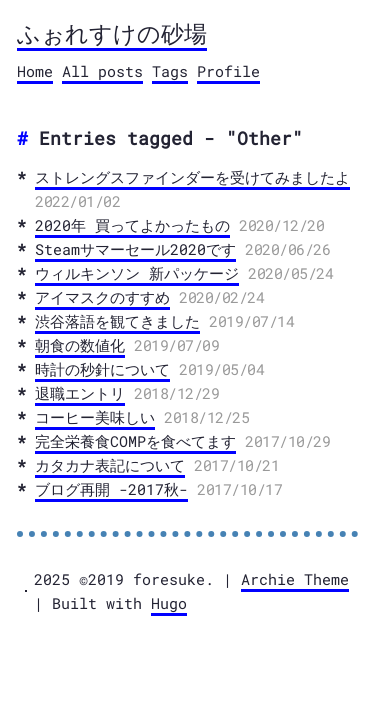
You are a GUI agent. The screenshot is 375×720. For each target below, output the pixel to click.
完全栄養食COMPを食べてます (135, 441)
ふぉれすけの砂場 (112, 33)
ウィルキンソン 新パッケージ (137, 273)
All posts (102, 71)
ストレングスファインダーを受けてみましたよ (192, 177)
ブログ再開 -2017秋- (111, 489)
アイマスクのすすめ (102, 297)
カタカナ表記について (110, 465)
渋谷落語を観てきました (117, 321)
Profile (228, 71)
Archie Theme (295, 579)
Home (35, 71)
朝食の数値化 (80, 345)
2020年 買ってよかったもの (132, 225)
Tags (170, 71)
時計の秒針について (102, 369)
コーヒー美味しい (95, 417)
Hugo (169, 603)
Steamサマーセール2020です (135, 249)
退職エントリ (80, 393)
